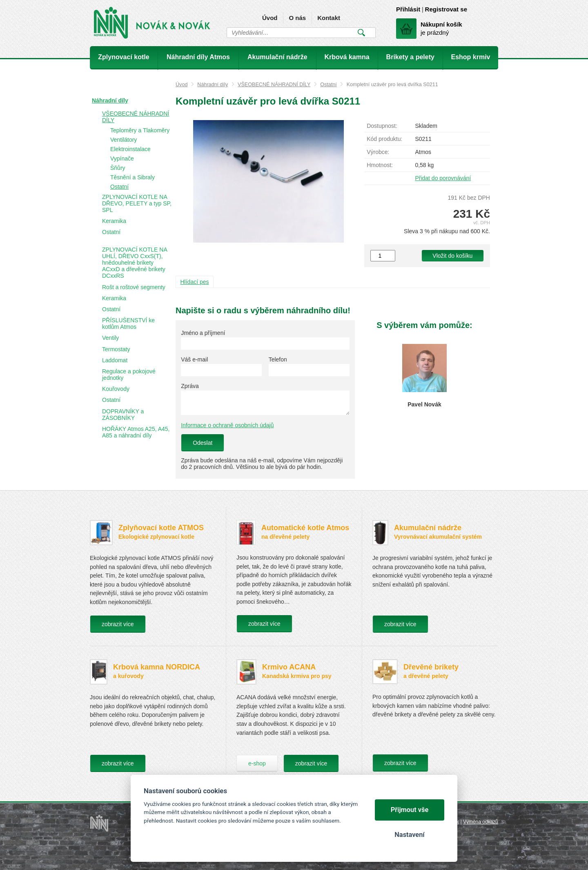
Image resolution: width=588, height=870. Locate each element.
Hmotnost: (380, 165)
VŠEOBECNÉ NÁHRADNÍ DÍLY (274, 85)
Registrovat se (446, 9)
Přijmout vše (410, 810)
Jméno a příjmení (203, 333)
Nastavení (409, 835)
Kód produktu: (384, 139)
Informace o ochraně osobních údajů (227, 425)
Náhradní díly (213, 85)
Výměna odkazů (481, 822)
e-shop (257, 763)
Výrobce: (378, 152)
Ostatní (329, 85)
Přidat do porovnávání (443, 178)
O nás (297, 18)
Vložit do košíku (452, 256)
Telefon (278, 359)
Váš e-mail (194, 359)
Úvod (270, 18)
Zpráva (190, 386)
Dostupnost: (382, 126)
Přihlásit (408, 9)
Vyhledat (361, 33)
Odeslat (203, 443)
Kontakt (329, 18)
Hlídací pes (195, 282)
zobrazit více (118, 624)
